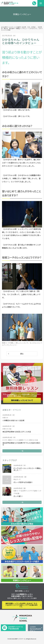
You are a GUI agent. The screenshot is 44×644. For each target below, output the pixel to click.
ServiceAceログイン (36, 628)
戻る (22, 354)
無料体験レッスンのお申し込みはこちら (21, 605)
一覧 (22, 451)
